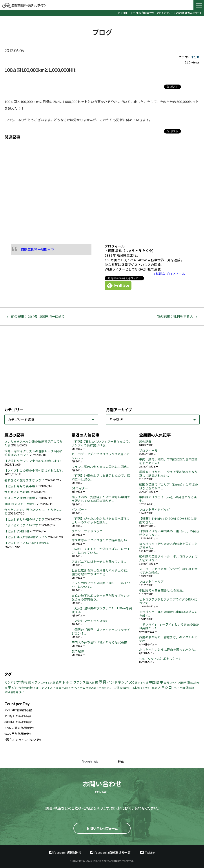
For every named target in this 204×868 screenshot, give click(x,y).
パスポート (79, 510)
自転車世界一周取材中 (37, 249)
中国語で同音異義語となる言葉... (162, 590)
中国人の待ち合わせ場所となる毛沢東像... (100, 642)
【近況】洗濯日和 (17, 531)
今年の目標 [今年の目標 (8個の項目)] (26, 688)
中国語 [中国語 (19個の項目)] (154, 682)
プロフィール (148, 451)
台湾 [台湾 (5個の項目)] (166, 683)
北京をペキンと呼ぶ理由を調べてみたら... (168, 650)
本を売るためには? (17, 492)
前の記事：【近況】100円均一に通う (38, 316)
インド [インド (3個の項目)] (176, 688)
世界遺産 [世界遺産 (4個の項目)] (91, 688)
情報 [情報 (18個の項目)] (24, 682)
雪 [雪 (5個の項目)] (121, 688)
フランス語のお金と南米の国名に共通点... (100, 467)
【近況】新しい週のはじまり (24, 519)
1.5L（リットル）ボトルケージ (160, 659)
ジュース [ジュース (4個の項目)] (111, 688)
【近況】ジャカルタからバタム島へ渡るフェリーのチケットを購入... (101, 521)
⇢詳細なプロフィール (169, 274)
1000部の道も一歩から (20, 504)
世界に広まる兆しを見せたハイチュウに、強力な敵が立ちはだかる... (101, 572)
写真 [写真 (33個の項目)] (102, 682)
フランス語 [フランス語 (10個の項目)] (81, 682)
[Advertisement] (102, 188)
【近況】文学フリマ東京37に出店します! (33, 461)
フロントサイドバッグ (87, 531)
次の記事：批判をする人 (175, 316)
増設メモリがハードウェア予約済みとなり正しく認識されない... (168, 474)
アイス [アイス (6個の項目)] (48, 688)
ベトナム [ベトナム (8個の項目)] (80, 688)
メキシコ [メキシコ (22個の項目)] (165, 688)
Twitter (150, 853)
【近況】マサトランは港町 (90, 621)
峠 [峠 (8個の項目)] (185, 682)
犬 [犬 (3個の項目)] (72, 688)
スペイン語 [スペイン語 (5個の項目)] (176, 683)
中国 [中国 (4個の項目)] (182, 688)
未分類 (195, 57)
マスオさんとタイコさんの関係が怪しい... (100, 540)
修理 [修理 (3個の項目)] (154, 688)
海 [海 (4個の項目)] (17, 692)
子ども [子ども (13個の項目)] (13, 688)
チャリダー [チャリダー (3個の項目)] (146, 688)
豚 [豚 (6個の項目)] (54, 683)
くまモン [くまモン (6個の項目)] (39, 688)
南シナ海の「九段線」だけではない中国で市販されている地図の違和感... (101, 499)
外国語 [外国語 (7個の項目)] (190, 688)
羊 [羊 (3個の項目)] (60, 688)
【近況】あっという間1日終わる (27, 543)
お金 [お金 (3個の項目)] (104, 688)
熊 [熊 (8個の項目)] (30, 682)
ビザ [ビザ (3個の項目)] (99, 688)
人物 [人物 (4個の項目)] (92, 683)
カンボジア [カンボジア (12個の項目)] (12, 682)
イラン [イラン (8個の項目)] (36, 682)
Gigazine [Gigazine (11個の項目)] (193, 682)
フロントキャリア (151, 582)
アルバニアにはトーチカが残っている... (99, 562)
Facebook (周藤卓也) (67, 853)
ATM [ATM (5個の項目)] (7, 692)
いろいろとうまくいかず (21, 525)
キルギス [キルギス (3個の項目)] (66, 688)
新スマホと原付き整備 (20, 498)
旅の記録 (78, 651)
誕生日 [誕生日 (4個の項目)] (127, 688)
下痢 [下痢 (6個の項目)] (56, 688)
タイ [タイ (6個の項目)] (21, 692)
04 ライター (80, 488)
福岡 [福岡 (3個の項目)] (13, 692)
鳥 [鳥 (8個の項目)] (6, 688)
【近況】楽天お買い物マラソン (26, 537)
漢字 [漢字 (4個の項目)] (138, 683)
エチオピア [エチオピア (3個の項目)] (46, 683)
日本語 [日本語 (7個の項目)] (136, 688)
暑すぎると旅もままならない (24, 480)
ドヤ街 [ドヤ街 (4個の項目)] (144, 683)
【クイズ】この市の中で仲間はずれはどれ (34, 471)
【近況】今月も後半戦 (20, 486)
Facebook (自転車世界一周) (113, 853)
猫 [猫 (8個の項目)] (118, 688)
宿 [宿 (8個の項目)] (96, 682)
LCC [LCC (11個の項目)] (132, 682)
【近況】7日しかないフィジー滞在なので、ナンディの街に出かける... (102, 443)
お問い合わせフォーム (102, 828)
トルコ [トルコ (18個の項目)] (67, 682)
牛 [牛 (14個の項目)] (161, 682)
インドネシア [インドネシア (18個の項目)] (118, 682)
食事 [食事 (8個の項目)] (59, 682)
